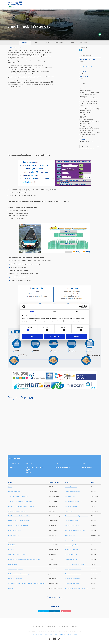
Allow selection (54, 336)
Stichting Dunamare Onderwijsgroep (19, 574)
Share (54, 611)
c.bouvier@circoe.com (71, 487)
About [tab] (77, 311)
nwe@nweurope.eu (71, 634)
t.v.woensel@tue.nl (70, 497)
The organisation (38, 626)
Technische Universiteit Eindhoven (18, 497)
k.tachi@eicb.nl (69, 511)
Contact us (51, 626)
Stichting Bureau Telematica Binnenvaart (20, 501)
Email (65, 611)
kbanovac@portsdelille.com (73, 583)
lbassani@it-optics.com (71, 550)
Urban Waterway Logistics (16, 569)
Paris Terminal (12, 564)
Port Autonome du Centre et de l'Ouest (19, 516)
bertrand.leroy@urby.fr (71, 545)
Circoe (10, 487)
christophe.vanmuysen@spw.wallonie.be (76, 516)
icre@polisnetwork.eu (71, 559)
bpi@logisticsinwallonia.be (72, 492)
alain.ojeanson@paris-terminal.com (75, 564)
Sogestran (11, 540)
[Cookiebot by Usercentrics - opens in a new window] (80, 307)
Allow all (76, 336)
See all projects (55, 598)
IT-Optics (11, 550)
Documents (59, 43)
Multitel (12, 467)
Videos (72, 43)
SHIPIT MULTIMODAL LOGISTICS (18, 555)
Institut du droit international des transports (21, 506)
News (36, 43)
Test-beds (84, 43)
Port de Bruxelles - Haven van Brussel (19, 521)
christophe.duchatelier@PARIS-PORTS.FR (76, 588)
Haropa (10, 588)
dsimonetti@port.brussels (72, 521)
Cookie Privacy (64, 626)
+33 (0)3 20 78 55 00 (40, 634)
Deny (33, 336)
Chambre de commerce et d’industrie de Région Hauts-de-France (27, 583)
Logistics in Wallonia (14, 492)
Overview (25, 43)
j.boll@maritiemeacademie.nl (73, 574)
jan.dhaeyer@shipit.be (71, 555)
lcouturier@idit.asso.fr (71, 506)
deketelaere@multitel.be (86, 67)
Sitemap (75, 626)
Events (47, 43)
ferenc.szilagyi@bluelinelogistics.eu (75, 530)
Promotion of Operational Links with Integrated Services (24, 559)
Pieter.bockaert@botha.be (72, 579)
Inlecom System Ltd (14, 535)
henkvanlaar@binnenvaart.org (73, 501)
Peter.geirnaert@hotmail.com (73, 569)
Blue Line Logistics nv (14, 530)
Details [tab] (54, 311)
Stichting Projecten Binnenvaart (17, 511)
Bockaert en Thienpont (15, 579)
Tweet (42, 611)
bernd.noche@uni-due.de (72, 526)
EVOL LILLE (12, 545)
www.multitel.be (87, 467)
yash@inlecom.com (70, 535)
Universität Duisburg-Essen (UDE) (18, 526)
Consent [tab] (32, 311)
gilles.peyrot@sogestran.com (73, 540)
